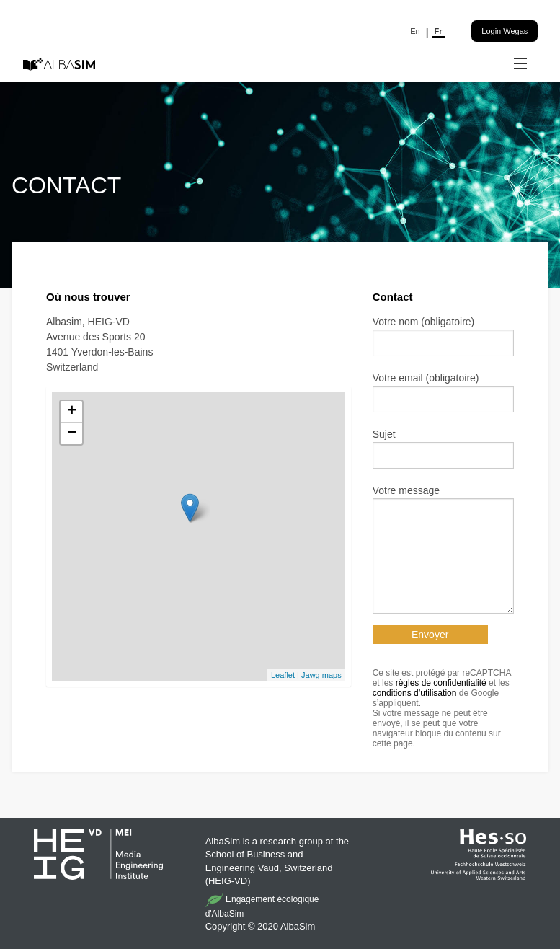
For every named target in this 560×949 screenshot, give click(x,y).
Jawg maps (321, 675)
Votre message (406, 490)
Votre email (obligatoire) (426, 378)
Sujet (384, 434)
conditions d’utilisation (415, 693)
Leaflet (283, 675)
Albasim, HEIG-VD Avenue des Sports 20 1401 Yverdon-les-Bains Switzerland (99, 344)
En (415, 31)
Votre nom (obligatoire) (424, 322)
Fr (439, 31)
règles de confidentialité (441, 683)
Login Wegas (505, 31)
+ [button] (72, 412)
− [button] (72, 433)
